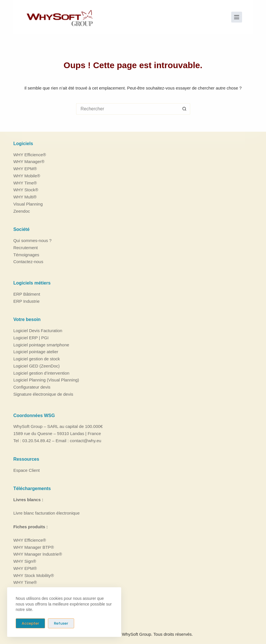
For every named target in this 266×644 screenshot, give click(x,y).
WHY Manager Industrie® (38, 554)
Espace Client (27, 470)
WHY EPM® (25, 169)
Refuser (61, 623)
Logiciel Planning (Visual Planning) (46, 380)
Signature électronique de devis (43, 394)
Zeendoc (22, 211)
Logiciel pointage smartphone (41, 345)
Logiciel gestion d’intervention (41, 373)
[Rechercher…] (127, 109)
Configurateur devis (32, 387)
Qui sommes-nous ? (33, 240)
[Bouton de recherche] (184, 109)
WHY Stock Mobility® (34, 575)
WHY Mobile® (27, 176)
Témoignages (26, 254)
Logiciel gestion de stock (37, 359)
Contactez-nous (28, 262)
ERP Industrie (27, 301)
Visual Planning (28, 204)
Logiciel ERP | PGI (31, 338)
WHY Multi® (25, 197)
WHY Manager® (29, 161)
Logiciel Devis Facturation (38, 331)
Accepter (30, 623)
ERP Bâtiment (27, 294)
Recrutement (26, 248)
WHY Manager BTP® (34, 547)
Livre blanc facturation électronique (47, 513)
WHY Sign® (25, 561)
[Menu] (237, 17)
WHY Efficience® (30, 154)
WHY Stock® (26, 190)
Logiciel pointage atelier (36, 352)
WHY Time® (25, 183)
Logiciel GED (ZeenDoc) (37, 366)
